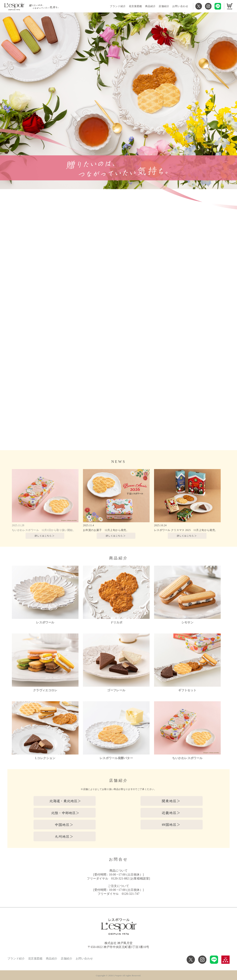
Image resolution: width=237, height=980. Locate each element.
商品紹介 (151, 6)
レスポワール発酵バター (116, 758)
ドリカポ (116, 622)
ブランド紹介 (118, 6)
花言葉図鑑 (136, 6)
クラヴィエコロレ (45, 690)
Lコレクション (45, 758)
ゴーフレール (116, 690)
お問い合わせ (180, 6)
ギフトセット (187, 690)
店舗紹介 (164, 6)
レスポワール (45, 622)
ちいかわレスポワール (187, 758)
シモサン (187, 622)
